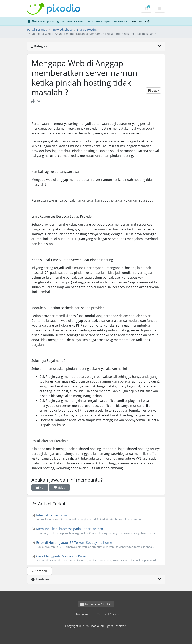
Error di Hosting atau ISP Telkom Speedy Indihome (96, 545)
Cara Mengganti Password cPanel (96, 558)
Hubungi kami (82, 614)
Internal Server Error (96, 517)
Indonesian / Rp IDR (96, 604)
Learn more (140, 21)
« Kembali (39, 571)
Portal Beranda (37, 30)
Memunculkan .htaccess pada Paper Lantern (96, 531)
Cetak (154, 90)
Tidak (59, 488)
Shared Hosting (87, 30)
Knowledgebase (62, 30)
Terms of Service (109, 614)
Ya (40, 488)
